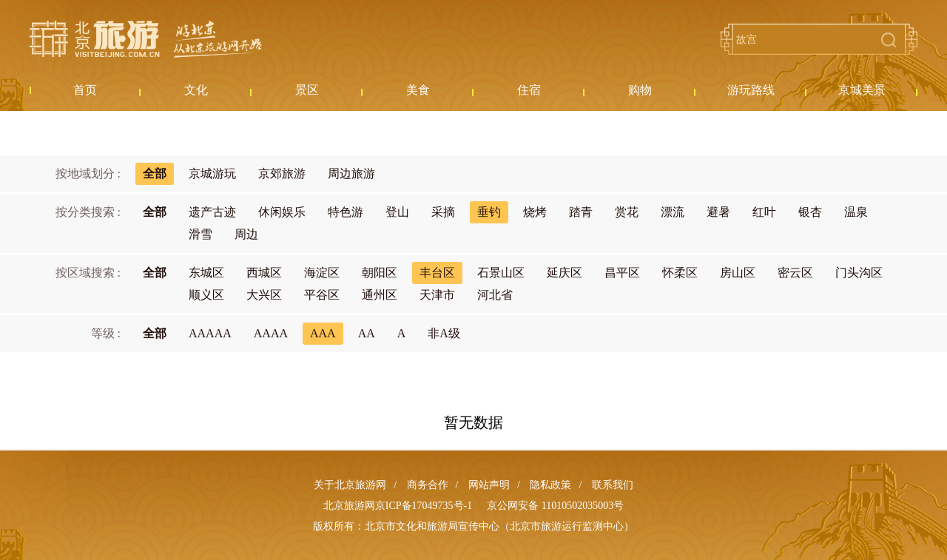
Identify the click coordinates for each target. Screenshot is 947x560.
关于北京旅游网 (350, 485)
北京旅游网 (146, 39)
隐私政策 (550, 485)
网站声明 (489, 485)
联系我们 (613, 485)
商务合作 (428, 485)
